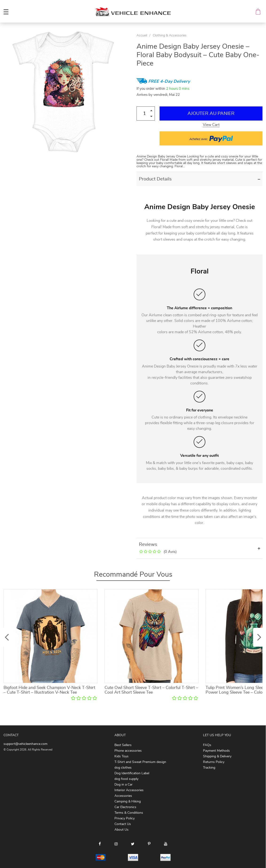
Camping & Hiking (128, 802)
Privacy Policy (125, 818)
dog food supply (126, 779)
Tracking (209, 768)
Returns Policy (214, 762)
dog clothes (123, 768)
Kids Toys (121, 756)
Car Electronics (125, 807)
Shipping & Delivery (217, 756)
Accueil (142, 35)
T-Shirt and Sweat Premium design (140, 762)
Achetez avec (211, 138)
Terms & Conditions (129, 813)
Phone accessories (128, 751)
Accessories (123, 796)
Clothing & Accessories (170, 35)
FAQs (207, 745)
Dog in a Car (123, 785)
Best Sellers (123, 745)
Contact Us (123, 824)
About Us (121, 830)
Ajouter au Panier (211, 113)
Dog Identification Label (132, 773)
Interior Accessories (129, 790)
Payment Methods (216, 751)
